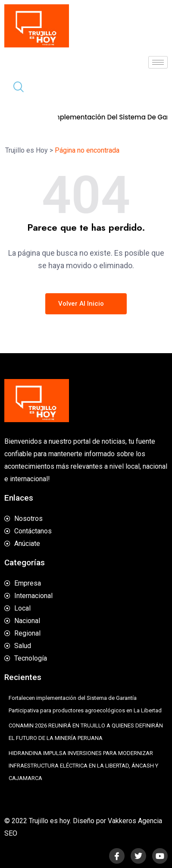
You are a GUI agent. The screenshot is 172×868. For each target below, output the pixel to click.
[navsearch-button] (15, 88)
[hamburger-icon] (158, 62)
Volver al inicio (86, 304)
